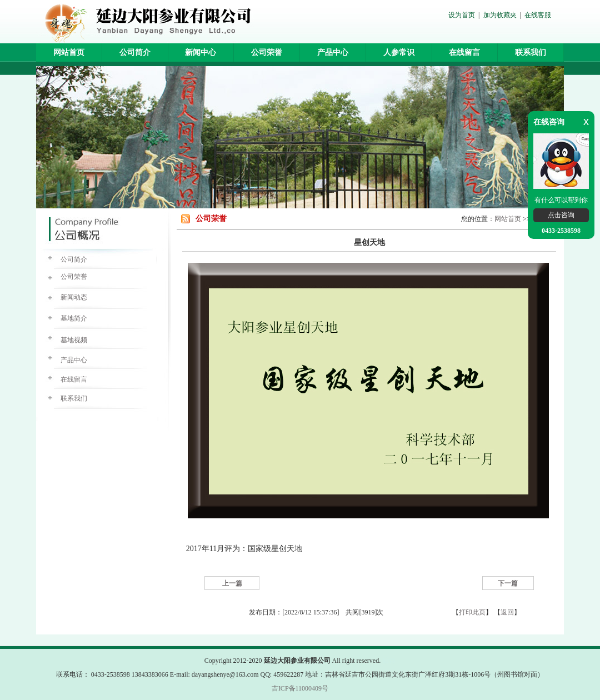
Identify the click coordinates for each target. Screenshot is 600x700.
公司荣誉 (267, 52)
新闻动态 (74, 297)
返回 (507, 612)
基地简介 (74, 318)
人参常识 (399, 52)
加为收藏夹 (500, 15)
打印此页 (472, 612)
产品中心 (333, 52)
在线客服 (538, 15)
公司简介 (135, 52)
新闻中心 (201, 52)
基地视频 (74, 340)
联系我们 (531, 52)
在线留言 (464, 52)
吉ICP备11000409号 (300, 688)
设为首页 (462, 15)
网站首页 (69, 52)
